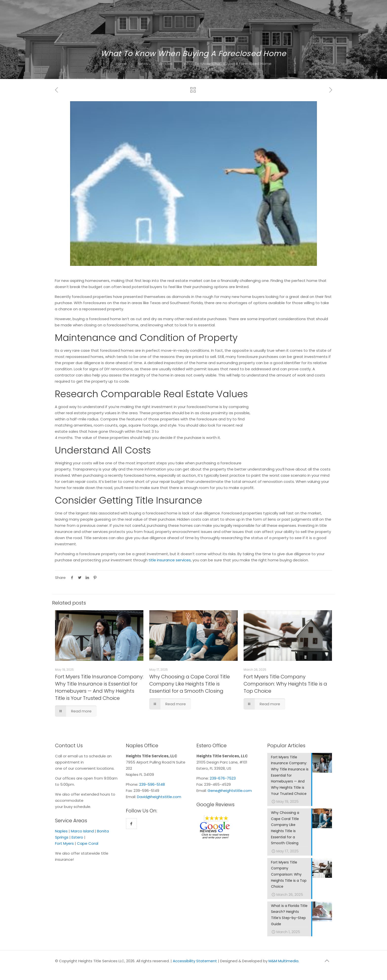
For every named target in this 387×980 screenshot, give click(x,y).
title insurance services (170, 560)
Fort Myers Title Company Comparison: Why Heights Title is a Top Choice (285, 684)
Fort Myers (64, 843)
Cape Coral (88, 843)
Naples (61, 831)
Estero (77, 837)
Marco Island (82, 831)
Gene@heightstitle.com (230, 791)
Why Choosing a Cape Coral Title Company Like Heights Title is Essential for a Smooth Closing (190, 684)
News (143, 64)
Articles (166, 64)
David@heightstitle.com (159, 797)
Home (121, 64)
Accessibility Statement (195, 962)
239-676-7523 (223, 778)
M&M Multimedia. (284, 962)
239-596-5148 (152, 784)
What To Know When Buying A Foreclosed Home (228, 64)
